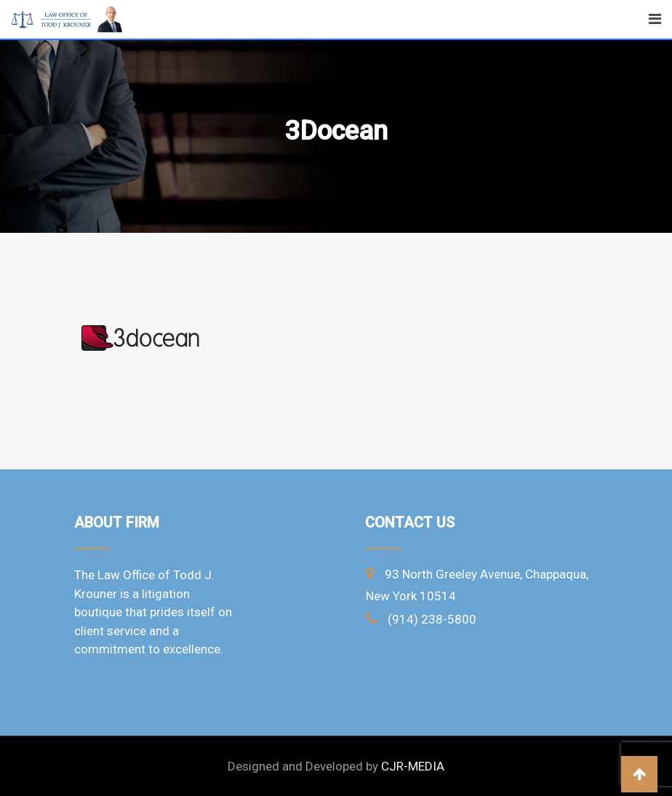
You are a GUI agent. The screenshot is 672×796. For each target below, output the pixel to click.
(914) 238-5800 (432, 619)
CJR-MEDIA (413, 766)
